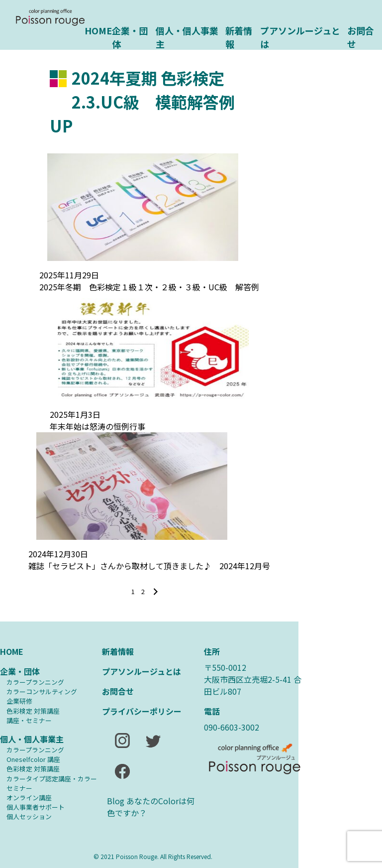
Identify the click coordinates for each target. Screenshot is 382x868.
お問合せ (361, 36)
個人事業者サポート (36, 807)
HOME (98, 30)
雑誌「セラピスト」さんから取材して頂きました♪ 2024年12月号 (149, 566)
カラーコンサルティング (42, 691)
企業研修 (19, 701)
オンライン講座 (29, 798)
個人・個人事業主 (187, 36)
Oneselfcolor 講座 (33, 759)
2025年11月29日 (69, 275)
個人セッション (29, 816)
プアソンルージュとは (300, 36)
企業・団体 (130, 36)
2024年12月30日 (58, 554)
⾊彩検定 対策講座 (33, 711)
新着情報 (239, 36)
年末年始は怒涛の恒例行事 (97, 426)
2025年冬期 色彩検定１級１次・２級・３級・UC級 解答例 (149, 287)
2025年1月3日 (75, 414)
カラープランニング (35, 682)
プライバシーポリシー (142, 711)
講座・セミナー (29, 720)
